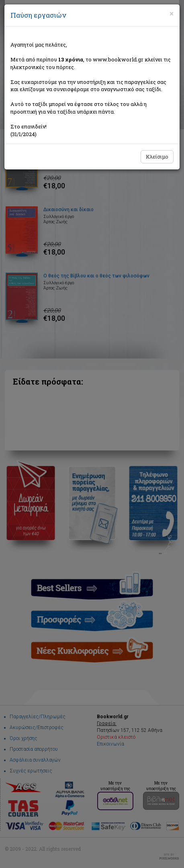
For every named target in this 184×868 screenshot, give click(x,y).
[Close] (172, 14)
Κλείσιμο (157, 157)
